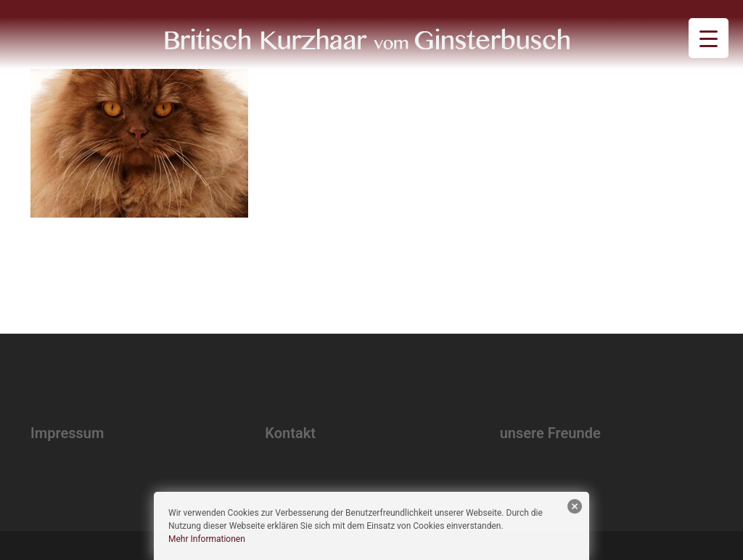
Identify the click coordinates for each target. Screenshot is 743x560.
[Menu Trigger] (709, 38)
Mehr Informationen (207, 539)
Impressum (67, 433)
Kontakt (290, 433)
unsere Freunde (550, 433)
